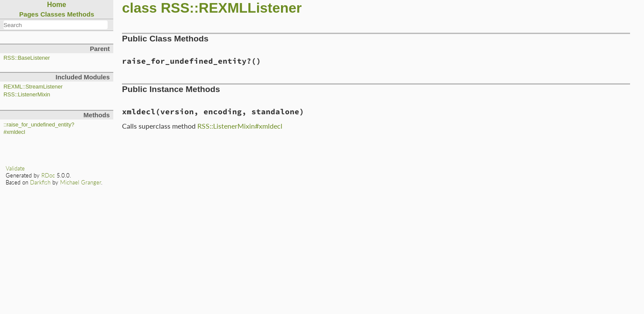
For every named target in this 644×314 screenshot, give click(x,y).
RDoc (48, 175)
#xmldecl (14, 132)
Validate (15, 168)
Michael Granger (81, 182)
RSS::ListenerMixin (27, 95)
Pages (29, 14)
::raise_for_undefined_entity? (39, 125)
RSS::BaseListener (27, 58)
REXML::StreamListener (33, 87)
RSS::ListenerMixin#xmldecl (240, 126)
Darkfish (40, 182)
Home (57, 5)
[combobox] (56, 25)
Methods (81, 14)
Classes (53, 14)
